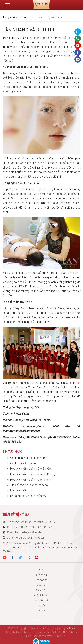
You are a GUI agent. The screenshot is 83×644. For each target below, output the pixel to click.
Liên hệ (41, 610)
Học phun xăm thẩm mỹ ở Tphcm (31, 480)
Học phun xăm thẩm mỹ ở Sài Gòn (31, 469)
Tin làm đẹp (26, 17)
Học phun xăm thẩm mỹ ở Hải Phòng (33, 474)
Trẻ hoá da (41, 580)
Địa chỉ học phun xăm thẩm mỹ (29, 485)
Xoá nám (41, 585)
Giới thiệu (41, 575)
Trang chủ (9, 17)
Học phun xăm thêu (22, 490)
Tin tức (42, 605)
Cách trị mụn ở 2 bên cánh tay (29, 458)
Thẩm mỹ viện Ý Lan (40, 628)
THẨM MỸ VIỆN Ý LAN (41, 620)
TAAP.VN (71, 628)
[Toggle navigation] (8, 5)
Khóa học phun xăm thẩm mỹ (28, 496)
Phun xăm (41, 590)
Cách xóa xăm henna (23, 463)
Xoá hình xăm (41, 595)
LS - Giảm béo (41, 600)
